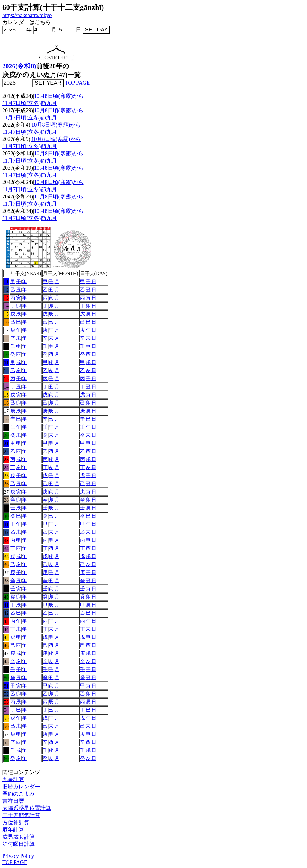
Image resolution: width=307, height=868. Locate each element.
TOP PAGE (77, 83)
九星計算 (13, 779)
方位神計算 (16, 823)
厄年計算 (13, 830)
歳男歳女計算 (19, 837)
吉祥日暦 (13, 801)
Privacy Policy (18, 856)
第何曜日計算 (19, 844)
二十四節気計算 (21, 815)
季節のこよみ (19, 794)
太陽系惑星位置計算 (27, 808)
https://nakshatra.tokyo (27, 15)
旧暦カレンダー (21, 787)
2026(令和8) (19, 66)
